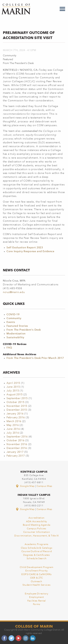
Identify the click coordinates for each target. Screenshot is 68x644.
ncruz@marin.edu (14, 292)
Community (14, 318)
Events (11, 322)
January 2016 (15, 414)
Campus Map (44, 486)
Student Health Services (36, 585)
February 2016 (16, 418)
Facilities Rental (37, 601)
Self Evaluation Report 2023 (25, 248)
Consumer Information (37, 532)
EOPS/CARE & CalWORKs (37, 574)
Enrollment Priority (36, 571)
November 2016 (17, 444)
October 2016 (15, 441)
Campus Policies (37, 529)
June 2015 (13, 387)
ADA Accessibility (37, 522)
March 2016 (14, 421)
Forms (37, 604)
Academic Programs (37, 544)
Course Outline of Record (37, 551)
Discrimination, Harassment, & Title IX (37, 536)
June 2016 (13, 429)
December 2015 (17, 410)
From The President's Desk (24, 330)
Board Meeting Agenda (37, 525)
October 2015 (15, 402)
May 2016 (13, 425)
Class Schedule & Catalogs (37, 548)
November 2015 (17, 406)
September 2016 (17, 437)
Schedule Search (37, 559)
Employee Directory (37, 594)
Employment (37, 597)
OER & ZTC (37, 578)
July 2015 (13, 391)
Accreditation (37, 518)
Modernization (16, 334)
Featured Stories (17, 326)
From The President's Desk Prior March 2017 (35, 358)
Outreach (37, 582)
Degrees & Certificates (36, 555)
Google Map (26, 486)
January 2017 (15, 452)
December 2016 (17, 448)
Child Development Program (37, 567)
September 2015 (17, 398)
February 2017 (16, 456)
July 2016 (13, 433)
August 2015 (15, 395)
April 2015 (13, 383)
